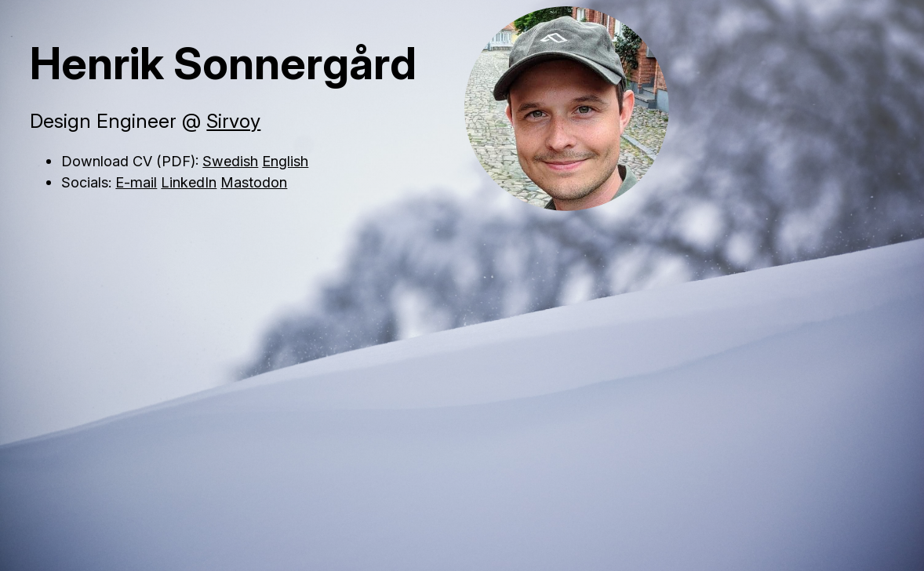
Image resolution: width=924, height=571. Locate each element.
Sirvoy (233, 121)
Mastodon (254, 182)
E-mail (136, 182)
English (285, 161)
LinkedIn (189, 182)
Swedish (230, 161)
